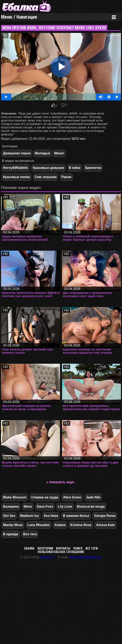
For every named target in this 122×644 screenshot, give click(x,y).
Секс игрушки (46, 177)
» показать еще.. (61, 482)
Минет (59, 153)
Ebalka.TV (48, 557)
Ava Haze (51, 516)
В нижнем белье (76, 516)
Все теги (30, 534)
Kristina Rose (81, 525)
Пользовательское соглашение (61, 552)
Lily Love (65, 507)
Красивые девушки (48, 168)
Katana (60, 525)
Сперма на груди (45, 497)
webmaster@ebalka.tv (85, 557)
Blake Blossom (15, 497)
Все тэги (92, 548)
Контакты (63, 548)
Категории (45, 548)
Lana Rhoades (39, 525)
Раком (66, 177)
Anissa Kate (105, 525)
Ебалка (29, 548)
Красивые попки (16, 177)
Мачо (28, 507)
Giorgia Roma (105, 516)
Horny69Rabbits (16, 168)
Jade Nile (93, 497)
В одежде (11, 534)
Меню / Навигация (19, 17)
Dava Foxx (45, 507)
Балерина (11, 507)
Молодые (43, 153)
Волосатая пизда (91, 507)
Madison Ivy (30, 516)
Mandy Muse (13, 525)
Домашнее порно (17, 153)
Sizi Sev (9, 516)
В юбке (75, 168)
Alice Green (72, 497)
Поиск (78, 548)
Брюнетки (93, 168)
